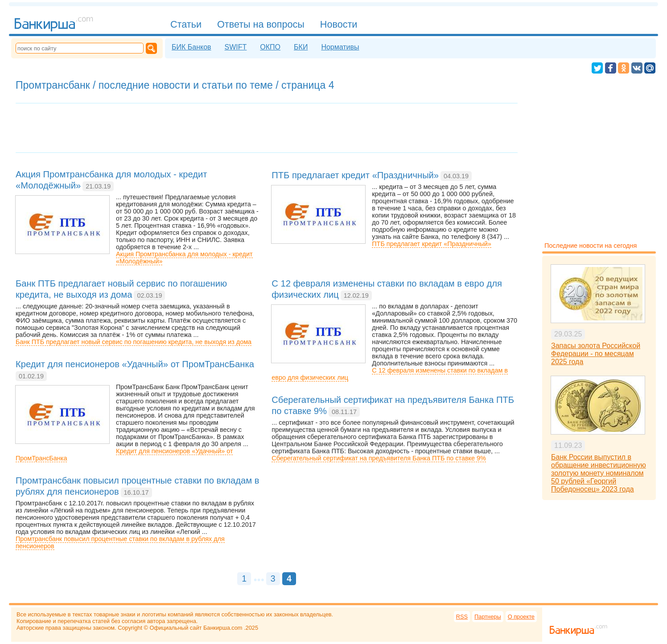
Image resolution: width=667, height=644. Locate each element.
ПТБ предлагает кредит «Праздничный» (432, 244)
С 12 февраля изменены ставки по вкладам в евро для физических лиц (390, 374)
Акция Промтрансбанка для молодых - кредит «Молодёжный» (184, 258)
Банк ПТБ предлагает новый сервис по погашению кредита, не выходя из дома (134, 342)
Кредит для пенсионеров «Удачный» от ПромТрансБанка (124, 455)
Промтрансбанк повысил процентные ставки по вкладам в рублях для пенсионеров (120, 542)
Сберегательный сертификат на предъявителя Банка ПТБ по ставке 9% (379, 458)
